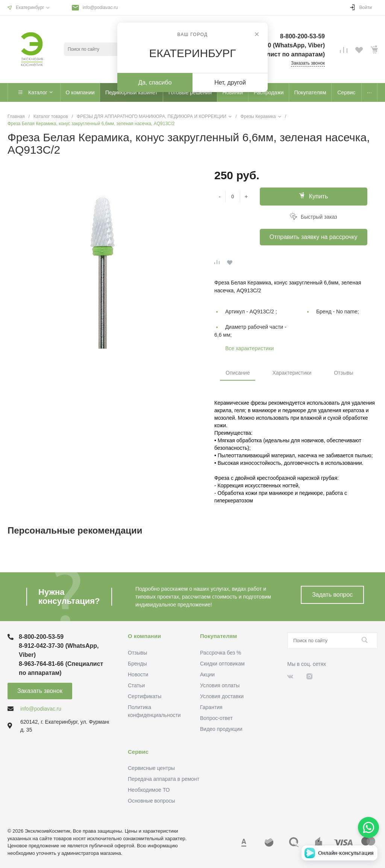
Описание (238, 373)
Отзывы (343, 373)
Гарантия (211, 707)
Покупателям (218, 636)
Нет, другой (230, 82)
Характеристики (292, 373)
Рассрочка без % (221, 653)
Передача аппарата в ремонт (164, 779)
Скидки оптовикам (222, 664)
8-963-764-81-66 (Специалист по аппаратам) (61, 668)
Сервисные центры (151, 768)
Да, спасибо (155, 82)
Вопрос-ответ (216, 718)
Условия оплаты (220, 685)
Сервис (138, 752)
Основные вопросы (152, 801)
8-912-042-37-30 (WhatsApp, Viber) (59, 650)
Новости (138, 674)
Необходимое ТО (149, 790)
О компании (144, 636)
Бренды (137, 664)
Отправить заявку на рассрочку (314, 237)
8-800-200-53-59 (41, 637)
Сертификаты (145, 696)
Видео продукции (221, 729)
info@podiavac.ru (100, 8)
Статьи (136, 685)
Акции (207, 674)
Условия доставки (222, 696)
